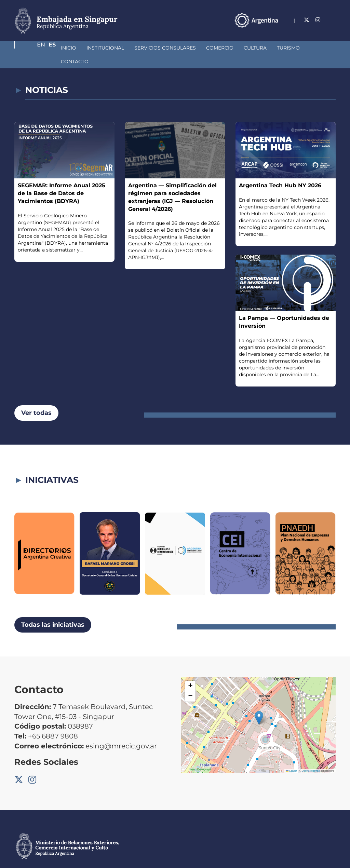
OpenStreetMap (311, 757)
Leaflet (292, 757)
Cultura (219, 48)
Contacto (288, 48)
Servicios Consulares (129, 48)
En (318, 20)
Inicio (32, 48)
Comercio (184, 48)
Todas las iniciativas (53, 611)
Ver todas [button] (36, 399)
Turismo (252, 48)
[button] (259, 704)
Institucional (69, 48)
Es (332, 20)
